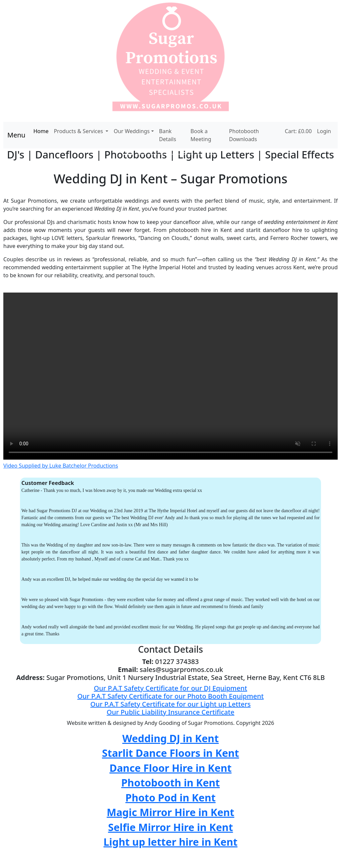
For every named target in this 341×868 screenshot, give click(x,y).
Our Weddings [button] (132, 131)
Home (41, 131)
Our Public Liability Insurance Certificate (170, 712)
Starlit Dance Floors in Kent (170, 753)
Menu (16, 135)
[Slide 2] (141, 154)
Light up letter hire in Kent (170, 842)
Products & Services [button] (79, 131)
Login (324, 131)
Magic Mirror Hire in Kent (170, 812)
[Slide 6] (188, 154)
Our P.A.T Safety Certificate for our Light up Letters (170, 704)
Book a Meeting (201, 135)
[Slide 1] (129, 154)
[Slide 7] (200, 154)
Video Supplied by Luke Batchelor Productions (61, 466)
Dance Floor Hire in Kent (171, 768)
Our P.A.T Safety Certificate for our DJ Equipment (170, 688)
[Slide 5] (176, 154)
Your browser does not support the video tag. (170, 376)
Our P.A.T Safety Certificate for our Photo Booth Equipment (170, 696)
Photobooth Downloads (244, 135)
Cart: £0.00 (298, 131)
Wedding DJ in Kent (170, 738)
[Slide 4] (165, 154)
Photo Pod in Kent (171, 797)
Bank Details (168, 135)
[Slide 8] (212, 154)
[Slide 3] (153, 154)
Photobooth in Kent (170, 782)
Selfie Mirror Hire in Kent (170, 827)
